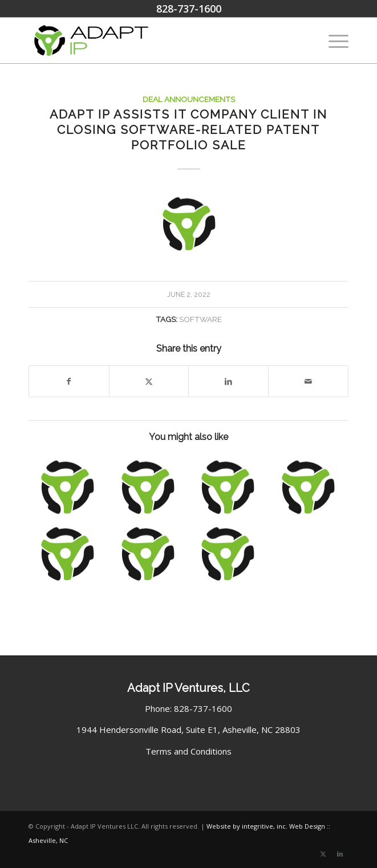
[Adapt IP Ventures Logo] (157, 40)
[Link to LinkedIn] (340, 854)
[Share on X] (149, 382)
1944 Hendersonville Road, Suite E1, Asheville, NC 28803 (188, 730)
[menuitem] (333, 40)
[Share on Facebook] (69, 382)
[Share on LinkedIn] (228, 382)
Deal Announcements (189, 99)
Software (200, 319)
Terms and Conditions (188, 751)
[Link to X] (323, 854)
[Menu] (333, 40)
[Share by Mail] (308, 382)
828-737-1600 (189, 9)
